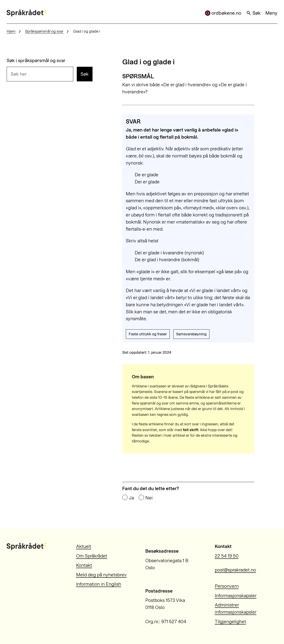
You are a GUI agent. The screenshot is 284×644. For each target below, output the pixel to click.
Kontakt (84, 565)
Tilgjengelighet (230, 621)
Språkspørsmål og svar (44, 31)
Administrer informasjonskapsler (236, 608)
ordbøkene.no (223, 13)
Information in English (99, 584)
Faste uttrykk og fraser (148, 334)
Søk (253, 13)
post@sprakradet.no (235, 570)
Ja (131, 498)
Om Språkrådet (92, 556)
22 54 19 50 (227, 556)
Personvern (227, 586)
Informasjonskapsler (236, 596)
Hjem (11, 31)
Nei (149, 498)
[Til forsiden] (26, 13)
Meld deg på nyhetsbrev (101, 575)
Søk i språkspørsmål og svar (36, 60)
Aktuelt (84, 546)
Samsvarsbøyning (191, 334)
